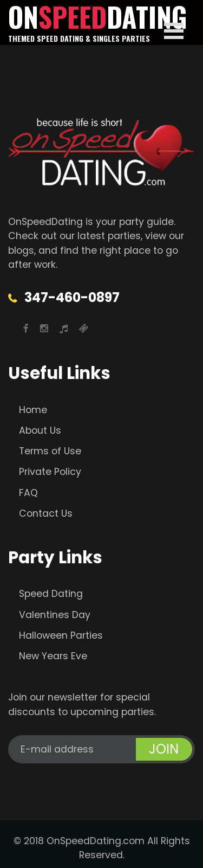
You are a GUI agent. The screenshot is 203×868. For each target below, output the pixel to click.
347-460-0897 (72, 297)
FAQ (28, 493)
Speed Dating (51, 594)
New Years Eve (53, 656)
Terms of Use (50, 451)
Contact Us (46, 513)
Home (33, 410)
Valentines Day (55, 615)
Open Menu (174, 31)
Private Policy (50, 472)
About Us (40, 430)
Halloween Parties (61, 635)
